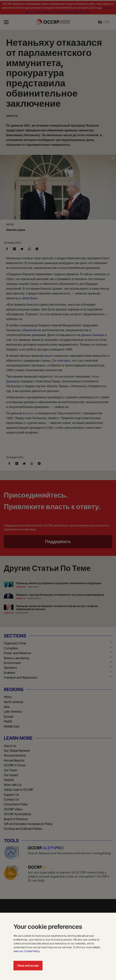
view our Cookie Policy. (27, 951)
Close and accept (28, 965)
